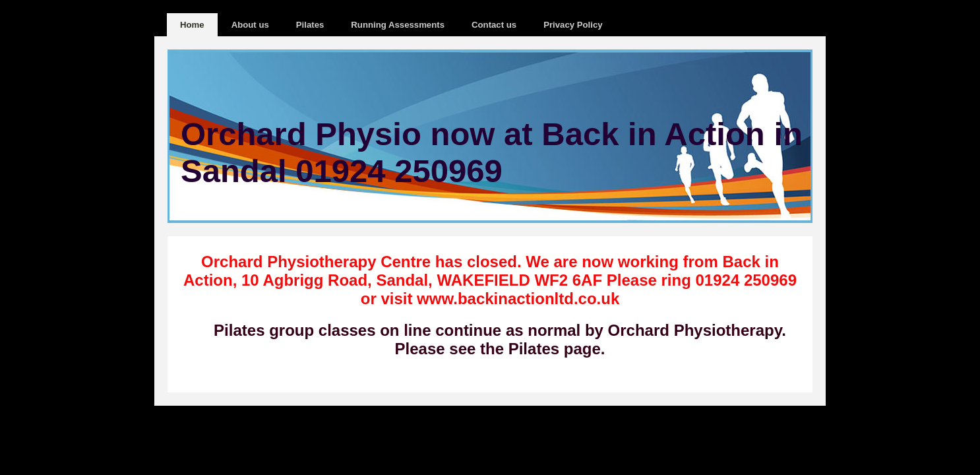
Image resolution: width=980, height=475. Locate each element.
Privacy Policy (573, 25)
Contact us (494, 25)
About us (250, 25)
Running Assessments (398, 25)
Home (192, 25)
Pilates (310, 25)
